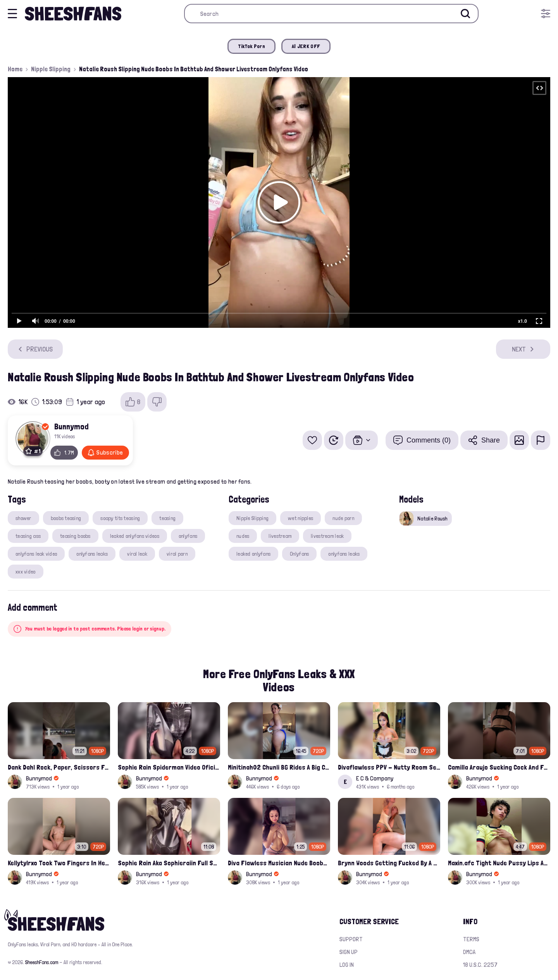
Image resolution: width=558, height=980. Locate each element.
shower (23, 518)
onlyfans (188, 536)
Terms (471, 939)
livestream (280, 536)
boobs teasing (66, 518)
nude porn (343, 518)
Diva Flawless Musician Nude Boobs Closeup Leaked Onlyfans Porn (279, 863)
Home (15, 69)
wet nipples (301, 518)
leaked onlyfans (253, 554)
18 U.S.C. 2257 (480, 965)
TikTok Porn (251, 46)
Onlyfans (299, 554)
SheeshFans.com (42, 962)
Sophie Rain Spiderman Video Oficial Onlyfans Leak (169, 767)
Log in (347, 965)
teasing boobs (75, 536)
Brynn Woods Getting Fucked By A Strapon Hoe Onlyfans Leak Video (389, 863)
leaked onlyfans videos (135, 536)
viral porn (177, 554)
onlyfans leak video (36, 554)
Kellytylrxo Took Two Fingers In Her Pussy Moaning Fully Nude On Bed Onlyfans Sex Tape (59, 863)
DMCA (469, 952)
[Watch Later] (334, 440)
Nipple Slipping (51, 69)
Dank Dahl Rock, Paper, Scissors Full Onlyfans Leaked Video (59, 767)
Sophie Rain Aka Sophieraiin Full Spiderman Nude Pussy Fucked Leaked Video (169, 863)
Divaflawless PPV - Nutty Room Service (389, 767)
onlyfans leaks (92, 554)
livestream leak (327, 536)
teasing (167, 518)
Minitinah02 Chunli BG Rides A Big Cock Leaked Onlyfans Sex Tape (279, 767)
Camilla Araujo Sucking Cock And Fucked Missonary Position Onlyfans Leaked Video (499, 767)
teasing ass (28, 536)
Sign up (349, 952)
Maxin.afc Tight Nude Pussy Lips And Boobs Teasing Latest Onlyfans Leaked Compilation (499, 863)
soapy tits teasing (120, 518)
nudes (243, 536)
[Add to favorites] (312, 440)
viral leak (137, 554)
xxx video (26, 572)
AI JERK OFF (306, 46)
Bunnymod (71, 426)
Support (351, 939)
